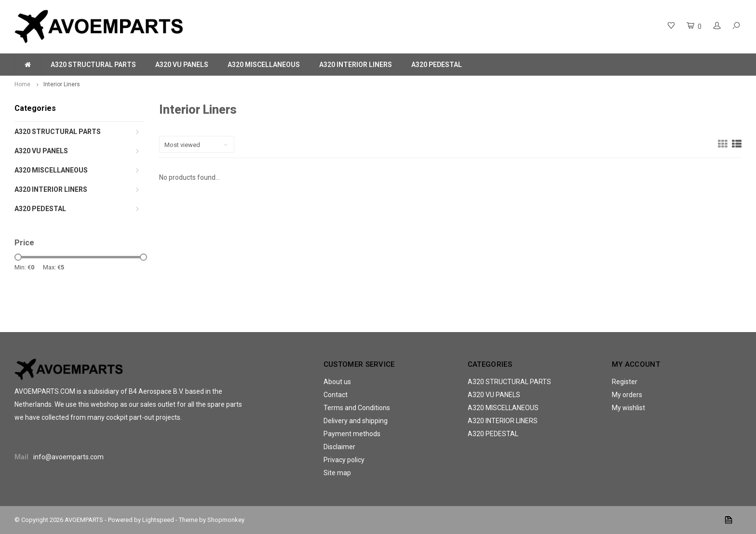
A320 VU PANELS (182, 65)
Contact (336, 395)
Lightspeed (158, 520)
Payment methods (352, 434)
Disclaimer (339, 447)
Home (22, 84)
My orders (627, 395)
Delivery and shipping (356, 421)
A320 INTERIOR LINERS (356, 65)
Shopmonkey (226, 520)
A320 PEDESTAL (437, 65)
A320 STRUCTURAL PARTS (93, 65)
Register (625, 382)
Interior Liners (62, 84)
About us (337, 382)
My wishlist (628, 408)
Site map (337, 473)
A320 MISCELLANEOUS (264, 65)
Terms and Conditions (357, 408)
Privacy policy (344, 460)
